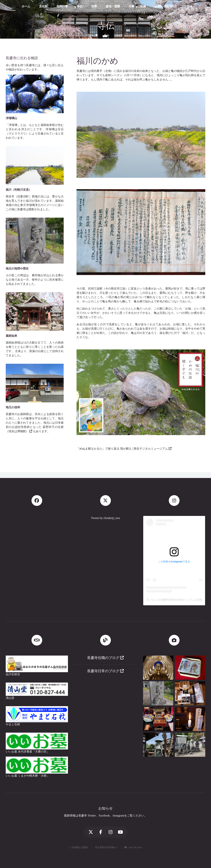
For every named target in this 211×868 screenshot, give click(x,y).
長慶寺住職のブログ (105, 658)
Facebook (104, 816)
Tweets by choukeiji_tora (105, 518)
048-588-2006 (135, 847)
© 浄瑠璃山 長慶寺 (79, 847)
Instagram (118, 816)
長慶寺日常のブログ (105, 671)
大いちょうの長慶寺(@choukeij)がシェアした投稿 (174, 600)
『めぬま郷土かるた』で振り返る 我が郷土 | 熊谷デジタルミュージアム (123, 449)
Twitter (92, 816)
